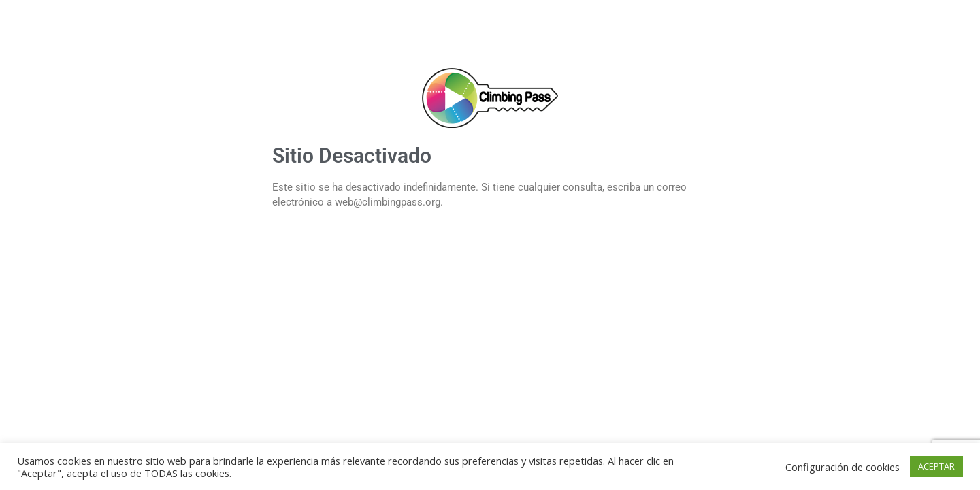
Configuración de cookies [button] (843, 467)
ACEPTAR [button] (936, 466)
